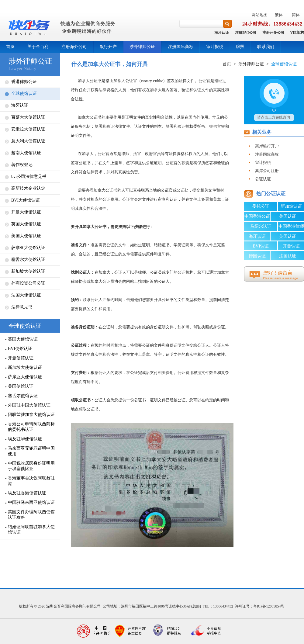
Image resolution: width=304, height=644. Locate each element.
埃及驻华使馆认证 (25, 439)
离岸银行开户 (267, 146)
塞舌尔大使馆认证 (28, 260)
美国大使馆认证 (26, 236)
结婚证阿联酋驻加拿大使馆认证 (31, 530)
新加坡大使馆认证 (28, 271)
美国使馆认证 (21, 386)
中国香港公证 (257, 216)
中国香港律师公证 (291, 227)
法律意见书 (22, 307)
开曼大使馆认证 (26, 212)
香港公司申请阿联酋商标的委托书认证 (31, 427)
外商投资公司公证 (28, 283)
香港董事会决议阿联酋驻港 (31, 481)
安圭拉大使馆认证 (28, 129)
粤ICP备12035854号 (269, 606)
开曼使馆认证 (21, 358)
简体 (296, 15)
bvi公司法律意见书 (29, 177)
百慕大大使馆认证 (28, 117)
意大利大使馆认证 (28, 141)
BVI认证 (261, 246)
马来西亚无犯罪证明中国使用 (31, 451)
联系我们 (266, 47)
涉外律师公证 (142, 47)
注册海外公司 (74, 47)
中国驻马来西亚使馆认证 (31, 502)
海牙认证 (222, 33)
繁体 (279, 15)
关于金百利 (38, 47)
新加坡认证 (291, 206)
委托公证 (261, 206)
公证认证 (263, 179)
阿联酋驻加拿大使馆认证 (31, 415)
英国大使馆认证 (26, 224)
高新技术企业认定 (28, 188)
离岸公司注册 (267, 171)
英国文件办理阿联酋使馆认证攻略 (31, 515)
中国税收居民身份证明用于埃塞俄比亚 (31, 466)
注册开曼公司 (273, 33)
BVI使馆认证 (20, 349)
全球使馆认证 (24, 93)
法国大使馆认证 (26, 295)
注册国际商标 (181, 47)
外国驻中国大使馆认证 (29, 405)
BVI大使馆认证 (26, 200)
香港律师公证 (24, 82)
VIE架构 (297, 33)
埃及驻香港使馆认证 (27, 493)
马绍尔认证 (261, 226)
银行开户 (108, 47)
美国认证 (288, 216)
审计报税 (215, 47)
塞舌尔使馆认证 (23, 396)
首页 (10, 47)
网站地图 (260, 15)
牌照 (240, 47)
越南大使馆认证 (26, 153)
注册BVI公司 (245, 33)
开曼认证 (291, 246)
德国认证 (257, 256)
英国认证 (288, 236)
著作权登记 (22, 165)
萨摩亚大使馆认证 (28, 248)
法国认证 (288, 256)
